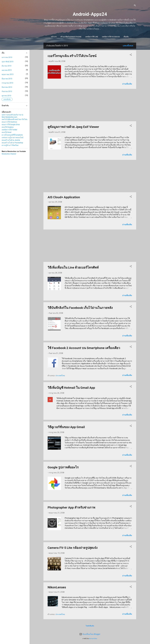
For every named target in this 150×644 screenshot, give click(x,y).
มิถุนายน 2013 (7, 79)
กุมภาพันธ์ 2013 (8, 62)
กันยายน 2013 (7, 91)
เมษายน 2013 (7, 70)
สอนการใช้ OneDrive (9, 122)
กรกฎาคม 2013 (7, 83)
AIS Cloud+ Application (64, 198)
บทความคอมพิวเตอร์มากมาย (12, 115)
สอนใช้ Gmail (7, 132)
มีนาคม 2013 (7, 66)
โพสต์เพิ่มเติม (90, 626)
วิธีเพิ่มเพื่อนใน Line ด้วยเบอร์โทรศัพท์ (73, 268)
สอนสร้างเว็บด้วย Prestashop (12, 143)
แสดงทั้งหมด (128, 46)
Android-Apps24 (90, 14)
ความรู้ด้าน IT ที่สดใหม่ (10, 145)
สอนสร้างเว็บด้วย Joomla (11, 140)
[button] (131, 55)
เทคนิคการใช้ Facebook (115, 37)
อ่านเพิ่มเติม (127, 84)
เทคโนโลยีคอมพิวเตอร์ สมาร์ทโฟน (14, 119)
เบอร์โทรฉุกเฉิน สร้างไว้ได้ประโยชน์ (72, 56)
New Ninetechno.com (9, 117)
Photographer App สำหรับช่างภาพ (71, 508)
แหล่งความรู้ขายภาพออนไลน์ (12, 137)
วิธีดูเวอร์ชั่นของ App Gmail (66, 427)
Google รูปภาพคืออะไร (63, 468)
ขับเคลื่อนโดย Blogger (90, 634)
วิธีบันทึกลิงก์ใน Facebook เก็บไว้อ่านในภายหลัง (80, 308)
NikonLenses (57, 588)
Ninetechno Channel (9, 154)
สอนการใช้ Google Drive (11, 125)
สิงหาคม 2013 (7, 87)
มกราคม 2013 (7, 57)
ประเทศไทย (60, 376)
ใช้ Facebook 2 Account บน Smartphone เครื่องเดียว (84, 348)
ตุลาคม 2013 (6, 96)
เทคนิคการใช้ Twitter (9, 130)
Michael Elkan (93, 639)
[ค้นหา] (135, 6)
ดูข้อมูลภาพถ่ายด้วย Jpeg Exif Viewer (73, 127)
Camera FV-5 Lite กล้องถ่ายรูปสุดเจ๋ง (73, 548)
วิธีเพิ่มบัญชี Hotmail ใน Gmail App (71, 388)
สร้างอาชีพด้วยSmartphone (75, 37)
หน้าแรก (58, 37)
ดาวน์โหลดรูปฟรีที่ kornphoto (12, 135)
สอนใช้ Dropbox (8, 127)
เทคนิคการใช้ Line (96, 37)
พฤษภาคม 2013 (8, 74)
